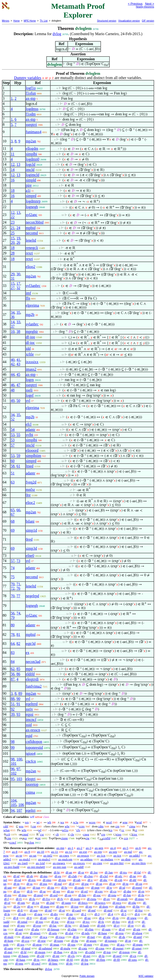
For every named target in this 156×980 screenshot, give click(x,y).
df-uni (8, 888)
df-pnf (92, 910)
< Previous (135, 4)
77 (18, 596)
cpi (39, 838)
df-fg (74, 952)
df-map (45, 907)
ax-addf (79, 867)
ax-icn (117, 856)
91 (18, 704)
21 (13, 228)
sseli (29, 390)
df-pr (112, 884)
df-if (72, 884)
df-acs (121, 945)
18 (13, 190)
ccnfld (106, 838)
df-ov (107, 899)
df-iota (112, 895)
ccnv (82, 826)
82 (18, 644)
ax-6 (138, 848)
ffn (28, 298)
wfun (7, 830)
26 (18, 242)
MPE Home (30, 21)
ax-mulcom (65, 859)
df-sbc (104, 880)
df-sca (43, 937)
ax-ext (83, 852)
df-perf (117, 956)
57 (13, 445)
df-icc (86, 922)
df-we (57, 891)
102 (14, 773)
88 (13, 699)
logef (30, 395)
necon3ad (33, 662)
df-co (113, 891)
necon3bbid (35, 222)
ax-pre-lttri (117, 863)
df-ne (133, 876)
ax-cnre (97, 863)
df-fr (30, 891)
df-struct (35, 933)
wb (49, 822)
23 (13, 222)
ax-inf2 (48, 856)
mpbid (31, 228)
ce (26, 838)
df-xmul (22, 922)
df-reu (62, 880)
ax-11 (54, 852)
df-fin (136, 907)
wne (125, 822)
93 (18, 714)
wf (40, 830)
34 (13, 312)
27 (13, 288)
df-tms (19, 964)
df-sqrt (19, 929)
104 (14, 800)
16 (13, 180)
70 (13, 584)
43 (18, 364)
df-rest (42, 941)
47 (18, 385)
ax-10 (41, 852)
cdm (101, 826)
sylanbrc (32, 324)
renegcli (32, 248)
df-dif (133, 880)
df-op (139, 884)
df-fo (32, 899)
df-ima (22, 895)
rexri (29, 253)
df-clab (73, 876)
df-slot (69, 933)
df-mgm (138, 945)
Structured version (106, 21)
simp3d (31, 548)
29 (13, 274)
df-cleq (88, 876)
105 (14, 805)
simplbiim (34, 456)
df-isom (75, 899)
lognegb (32, 207)
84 (13, 662)
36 (13, 317)
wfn (24, 830)
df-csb (118, 880)
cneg (86, 834)
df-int (22, 888)
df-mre (88, 945)
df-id (122, 888)
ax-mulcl (25, 859)
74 (13, 568)
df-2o (17, 907)
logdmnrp (33, 201)
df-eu (58, 876)
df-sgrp (9, 948)
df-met (8, 952)
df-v (90, 880)
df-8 (16, 918)
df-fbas (58, 952)
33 (18, 322)
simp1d (31, 530)
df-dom (104, 907)
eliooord (32, 450)
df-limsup (53, 929)
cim (9, 838)
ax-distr (126, 859)
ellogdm (32, 148)
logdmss (32, 109)
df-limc (53, 964)
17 (18, 284)
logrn (30, 380)
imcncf (31, 720)
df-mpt (95, 888)
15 (13, 238)
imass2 (31, 369)
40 (13, 360)
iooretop (32, 784)
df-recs (117, 903)
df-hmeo (53, 960)
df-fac (53, 926)
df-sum (106, 929)
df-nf (16, 876)
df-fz (101, 922)
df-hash (84, 926)
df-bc (68, 926)
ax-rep (98, 852)
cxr (42, 834)
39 (13, 714)
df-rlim (89, 929)
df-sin (137, 929)
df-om (21, 903)
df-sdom (120, 907)
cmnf (25, 834)
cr (136, 830)
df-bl (23, 952)
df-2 (84, 914)
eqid (29, 736)
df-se (43, 891)
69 (13, 530)
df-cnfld (90, 952)
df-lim (82, 895)
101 (14, 763)
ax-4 (113, 848)
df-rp (115, 918)
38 (18, 331)
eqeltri (31, 810)
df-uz (87, 918)
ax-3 (88, 848)
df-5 (124, 914)
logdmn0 (33, 159)
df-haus (21, 960)
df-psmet (118, 948)
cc (123, 830)
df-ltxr (139, 910)
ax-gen (99, 848)
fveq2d (31, 482)
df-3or (94, 872)
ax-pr (19, 856)
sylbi (30, 435)
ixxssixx (32, 362)
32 (18, 288)
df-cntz (83, 948)
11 (12, 154)
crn (117, 826)
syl (28, 401)
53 (13, 435)
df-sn (99, 884)
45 (18, 374)
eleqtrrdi (32, 679)
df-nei (87, 956)
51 (13, 473)
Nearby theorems (145, 7)
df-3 (97, 914)
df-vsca (60, 937)
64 (13, 644)
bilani (30, 521)
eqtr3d (31, 644)
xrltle (30, 354)
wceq (92, 822)
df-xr (124, 910)
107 (19, 810)
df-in (17, 884)
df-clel (104, 876)
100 (19, 759)
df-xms (133, 960)
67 (13, 514)
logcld (31, 164)
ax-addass (87, 859)
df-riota (92, 899)
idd (28, 349)
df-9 (29, 918)
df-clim (72, 929)
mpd (29, 669)
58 (13, 466)
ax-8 (15, 852)
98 (13, 742)
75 (13, 577)
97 (18, 769)
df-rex (32, 880)
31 (13, 278)
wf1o (65, 830)
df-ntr (56, 956)
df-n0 (43, 918)
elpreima (33, 305)
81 (18, 635)
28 (13, 253)
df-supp (66, 903)
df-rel (84, 891)
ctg (87, 838)
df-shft (101, 926)
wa (62, 822)
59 (18, 456)
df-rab (77, 880)
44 (13, 374)
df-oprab (122, 899)
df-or (81, 872)
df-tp (125, 884)
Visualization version (129, 21)
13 (18, 164)
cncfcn (31, 761)
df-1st (36, 903)
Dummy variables (28, 78)
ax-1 (71, 848)
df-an (69, 872)
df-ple (107, 937)
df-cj (117, 926)
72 (13, 588)
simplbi (32, 154)
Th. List (44, 21)
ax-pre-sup (60, 867)
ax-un (33, 856)
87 (13, 679)
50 (18, 401)
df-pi (19, 933)
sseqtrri (31, 124)
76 (18, 588)
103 (19, 779)
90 (18, 699)
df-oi (62, 910)
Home (17, 21)
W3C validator (146, 976)
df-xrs (21, 945)
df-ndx (86, 933)
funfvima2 (34, 686)
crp (103, 834)
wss (21, 826)
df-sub (22, 914)
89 (20, 693)
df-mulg (65, 948)
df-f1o (46, 899)
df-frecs (83, 903)
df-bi (57, 872)
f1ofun (31, 93)
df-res (8, 895)
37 (13, 326)
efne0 (30, 556)
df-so (17, 891)
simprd (31, 196)
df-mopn (40, 952)
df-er (30, 907)
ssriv (29, 709)
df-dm (127, 891)
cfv (78, 830)
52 (13, 419)
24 (18, 228)
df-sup (34, 910)
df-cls (71, 956)
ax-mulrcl (44, 859)
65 (13, 510)
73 (18, 561)
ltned (30, 466)
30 (18, 274)
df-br (64, 888)
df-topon (124, 952)
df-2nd (50, 903)
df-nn (69, 914)
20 (13, 242)
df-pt (128, 941)
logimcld (33, 175)
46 (13, 385)
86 (18, 674)
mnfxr (31, 490)
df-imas (55, 945)
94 (13, 810)
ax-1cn (101, 856)
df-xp (71, 891)
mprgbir (32, 331)
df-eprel (137, 888)
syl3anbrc (33, 286)
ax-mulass (107, 859)
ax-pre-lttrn (139, 863)
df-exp (37, 926)
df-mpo (139, 899)
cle (72, 834)
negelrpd (33, 596)
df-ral (18, 880)
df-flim (101, 960)
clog (31, 842)
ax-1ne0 (23, 863)
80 (13, 625)
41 (18, 360)
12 (13, 164)
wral (139, 822)
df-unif (138, 937)
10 (13, 331)
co (111, 830)
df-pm (60, 907)
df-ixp (75, 907)
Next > (150, 4)
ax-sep (113, 852)
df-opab (79, 888)
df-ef (122, 929)
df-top (107, 952)
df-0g (75, 941)
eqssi (30, 714)
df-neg (38, 914)
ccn (126, 838)
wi (38, 822)
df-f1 (19, 899)
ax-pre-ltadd (12, 867)
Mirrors (6, 21)
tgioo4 (31, 753)
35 (18, 312)
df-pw (85, 884)
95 (13, 779)
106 (21, 805)
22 (13, 217)
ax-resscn (33, 730)
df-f (6, 899)
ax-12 (69, 852)
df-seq (21, 926)
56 (13, 613)
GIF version (148, 21)
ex (28, 653)
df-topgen (111, 941)
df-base (102, 933)
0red (29, 539)
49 (13, 401)
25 (13, 233)
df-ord (54, 895)
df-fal (137, 872)
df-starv (27, 937)
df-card (76, 910)
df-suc (97, 895)
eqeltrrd (32, 704)
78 (13, 635)
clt (57, 834)
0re (28, 495)
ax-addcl (135, 856)
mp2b (30, 315)
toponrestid (34, 748)
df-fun (127, 895)
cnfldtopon (34, 742)
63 (13, 482)
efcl (29, 424)
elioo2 (31, 267)
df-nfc (119, 876)
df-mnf (108, 910)
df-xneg (132, 918)
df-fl (131, 922)
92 (13, 709)
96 (13, 769)
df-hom (9, 941)
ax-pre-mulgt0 (36, 867)
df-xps (71, 945)
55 (18, 435)
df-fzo (116, 922)
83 (13, 653)
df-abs (35, 929)
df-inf (48, 910)
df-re (131, 926)
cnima (31, 792)
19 (18, 238)
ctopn (64, 838)
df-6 (137, 914)
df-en (89, 907)
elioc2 (31, 503)
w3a (76, 822)
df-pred (38, 895)
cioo (119, 834)
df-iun (36, 888)
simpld (31, 180)
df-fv (60, 899)
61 (18, 466)
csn (34, 826)
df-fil (70, 960)
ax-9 (27, 852)
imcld (30, 170)
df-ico (71, 922)
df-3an (109, 872)
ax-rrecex (79, 863)
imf (28, 293)
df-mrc (105, 945)
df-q (102, 918)
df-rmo (47, 880)
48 (13, 390)
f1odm (31, 114)
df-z (57, 918)
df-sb (30, 876)
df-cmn (100, 948)
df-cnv (99, 891)
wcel (109, 822)
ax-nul (128, 852)
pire (29, 185)
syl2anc (32, 215)
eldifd (30, 674)
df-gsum (91, 941)
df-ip (76, 937)
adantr (31, 429)
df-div (54, 914)
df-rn (141, 891)
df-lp (102, 956)
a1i (28, 190)
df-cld (40, 956)
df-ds (122, 937)
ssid (29, 725)
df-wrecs (100, 903)
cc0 (8, 834)
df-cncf (36, 964)
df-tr (109, 888)
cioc (135, 834)
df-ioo (31, 337)
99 (13, 748)
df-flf (117, 960)
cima (132, 826)
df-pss (43, 884)
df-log (85, 964)
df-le (7, 914)
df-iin (51, 888)
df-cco (25, 941)
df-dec (72, 918)
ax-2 (79, 848)
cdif (6, 826)
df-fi (20, 910)
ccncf (13, 842)
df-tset (91, 937)
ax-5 (125, 848)
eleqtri (31, 779)
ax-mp (31, 98)
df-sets (53, 933)
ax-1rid (40, 863)
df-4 (110, 914)
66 (18, 510)
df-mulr (9, 937)
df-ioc (30, 343)
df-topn (58, 941)
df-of (7, 903)
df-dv (69, 964)
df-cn (133, 956)
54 (13, 429)
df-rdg (132, 903)
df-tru (123, 872)
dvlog (57, 34)
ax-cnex (64, 856)
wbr (67, 826)
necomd (32, 233)
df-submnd (45, 948)
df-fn (141, 895)
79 (13, 617)
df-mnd (26, 948)
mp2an (31, 141)
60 (13, 461)
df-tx (36, 960)
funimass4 (34, 132)
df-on (68, 895)
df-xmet (137, 948)
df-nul (58, 884)
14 (13, 170)
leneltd (31, 240)
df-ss (30, 884)
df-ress (119, 933)
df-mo (44, 876)
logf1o (31, 88)
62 (13, 669)
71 (18, 584)
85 (18, 669)
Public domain (87, 976)
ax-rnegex (59, 863)
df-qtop (37, 945)
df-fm (85, 960)
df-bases (23, 956)
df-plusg (137, 933)
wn (27, 822)
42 (13, 364)
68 (13, 521)
